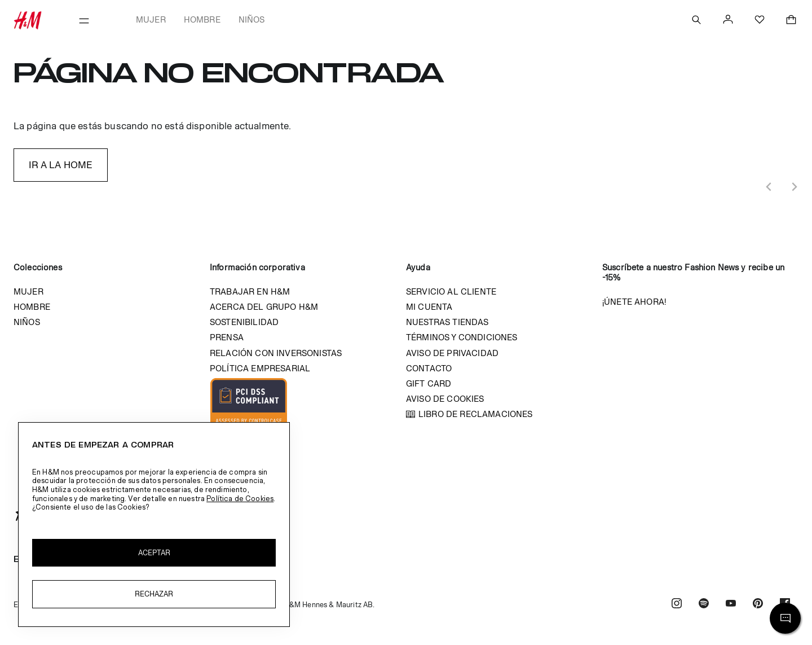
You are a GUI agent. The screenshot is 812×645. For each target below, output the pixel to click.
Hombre (202, 19)
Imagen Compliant (249, 404)
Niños (252, 19)
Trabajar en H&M (250, 291)
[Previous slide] (769, 187)
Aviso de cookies (445, 399)
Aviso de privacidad (452, 353)
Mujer (151, 19)
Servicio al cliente (451, 291)
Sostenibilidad (244, 322)
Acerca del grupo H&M (264, 307)
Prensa (227, 337)
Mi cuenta (429, 307)
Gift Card (429, 383)
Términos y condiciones (462, 337)
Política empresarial (260, 368)
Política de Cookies (240, 499)
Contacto (429, 368)
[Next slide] (794, 187)
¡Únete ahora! (634, 302)
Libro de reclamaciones (476, 414)
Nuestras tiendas (447, 322)
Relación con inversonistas (276, 353)
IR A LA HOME (61, 165)
